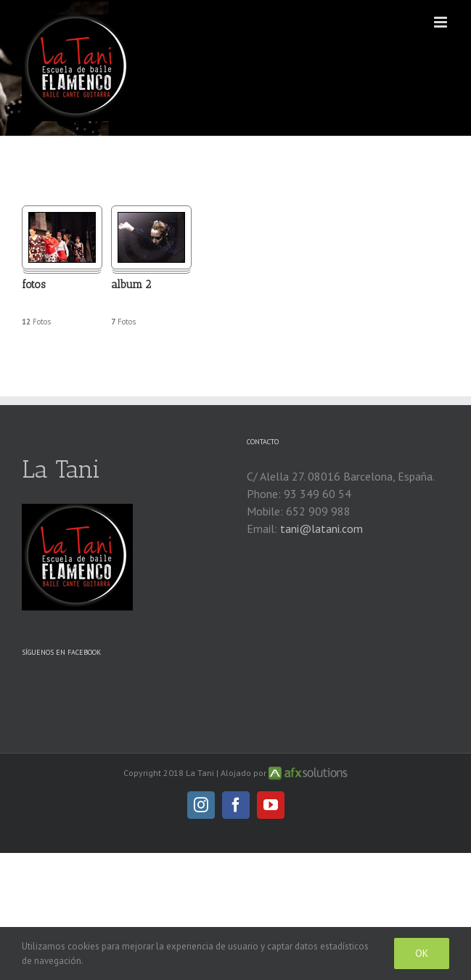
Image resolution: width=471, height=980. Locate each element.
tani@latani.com (321, 528)
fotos (34, 285)
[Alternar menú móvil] (442, 22)
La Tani (61, 469)
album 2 (131, 285)
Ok (422, 953)
